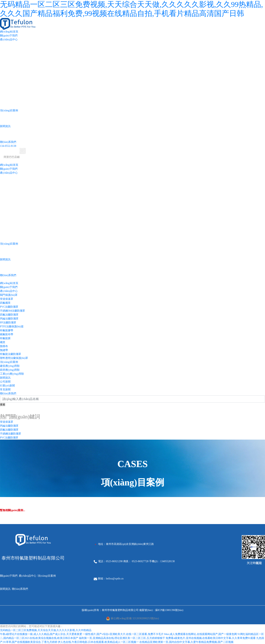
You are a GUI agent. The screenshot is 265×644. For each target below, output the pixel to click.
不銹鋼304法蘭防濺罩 (12, 311)
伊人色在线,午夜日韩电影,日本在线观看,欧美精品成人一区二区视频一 (98, 642)
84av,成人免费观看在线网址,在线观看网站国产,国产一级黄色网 (200, 634)
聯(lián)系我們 (8, 142)
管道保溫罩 (7, 299)
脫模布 (4, 346)
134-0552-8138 (8, 146)
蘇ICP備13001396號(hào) (169, 610)
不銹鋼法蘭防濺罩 (11, 434)
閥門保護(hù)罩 (9, 295)
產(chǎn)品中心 (9, 40)
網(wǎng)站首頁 (9, 32)
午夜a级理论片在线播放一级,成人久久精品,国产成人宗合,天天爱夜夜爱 (41, 634)
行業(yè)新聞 (7, 386)
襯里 (3, 342)
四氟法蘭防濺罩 (9, 315)
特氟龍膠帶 (7, 330)
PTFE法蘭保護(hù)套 (12, 327)
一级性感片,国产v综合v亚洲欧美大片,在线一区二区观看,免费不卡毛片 (123, 634)
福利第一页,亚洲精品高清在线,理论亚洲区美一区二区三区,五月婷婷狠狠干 (122, 638)
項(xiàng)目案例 (9, 110)
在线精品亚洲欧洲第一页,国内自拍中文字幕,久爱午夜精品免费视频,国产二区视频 (186, 642)
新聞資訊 (5, 126)
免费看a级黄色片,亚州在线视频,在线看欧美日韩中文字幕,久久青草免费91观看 (211, 638)
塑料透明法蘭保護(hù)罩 (14, 358)
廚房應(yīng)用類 (10, 370)
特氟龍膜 (5, 338)
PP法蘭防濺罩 (8, 323)
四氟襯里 (5, 303)
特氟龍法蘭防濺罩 (11, 354)
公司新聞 (5, 382)
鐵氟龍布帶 (7, 334)
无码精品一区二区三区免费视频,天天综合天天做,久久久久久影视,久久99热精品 (46, 630)
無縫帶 (4, 350)
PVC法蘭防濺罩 (9, 307)
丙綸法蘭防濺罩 (9, 319)
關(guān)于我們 (9, 36)
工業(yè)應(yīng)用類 (12, 374)
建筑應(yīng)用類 (10, 366)
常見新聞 (5, 390)
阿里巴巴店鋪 (12, 157)
